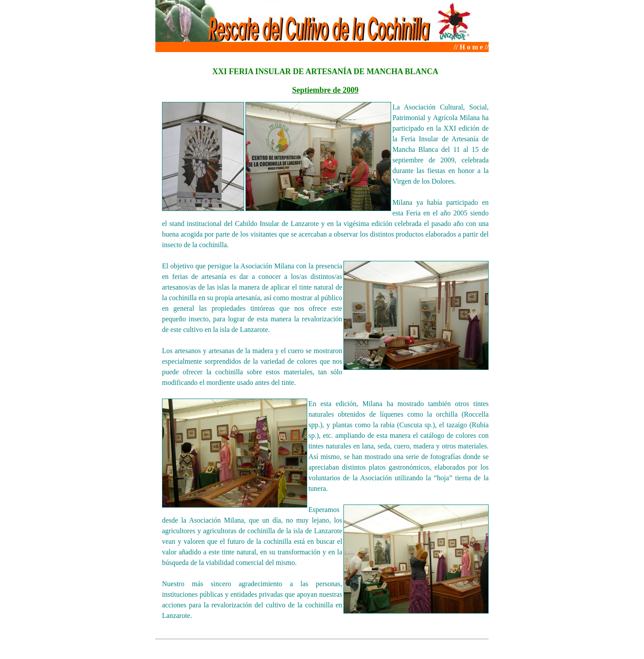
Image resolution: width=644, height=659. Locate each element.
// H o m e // (471, 47)
